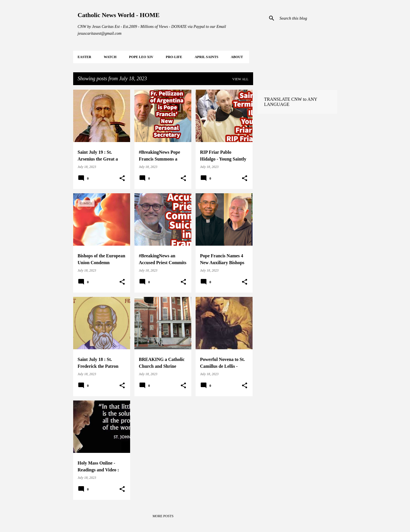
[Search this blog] (307, 18)
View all (240, 79)
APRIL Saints (207, 57)
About (237, 57)
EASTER (85, 57)
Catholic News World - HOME (119, 15)
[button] (122, 178)
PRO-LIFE (174, 57)
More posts (163, 516)
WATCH (110, 57)
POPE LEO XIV (141, 57)
